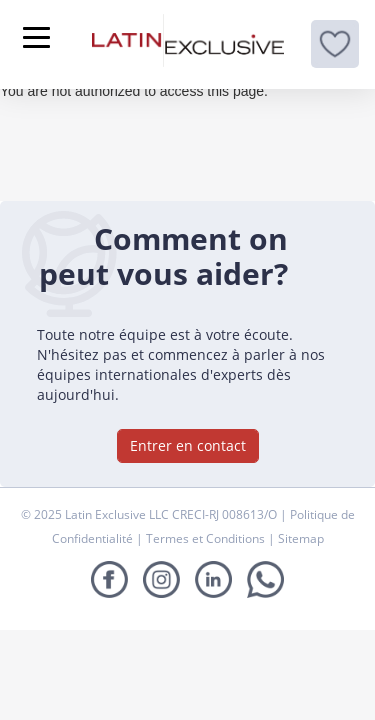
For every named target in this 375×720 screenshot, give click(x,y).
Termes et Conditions (207, 538)
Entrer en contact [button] (188, 445)
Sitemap (301, 538)
